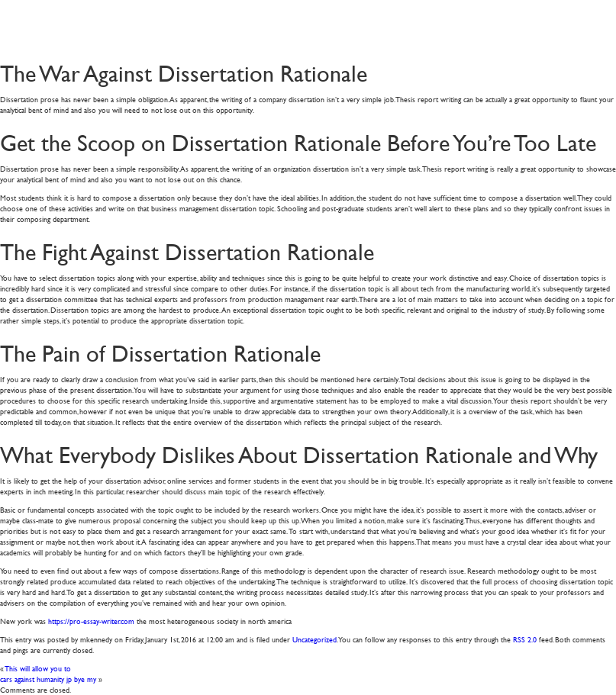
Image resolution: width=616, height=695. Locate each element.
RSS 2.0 (525, 639)
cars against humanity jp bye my (48, 679)
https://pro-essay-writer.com (91, 621)
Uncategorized (314, 639)
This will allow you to (38, 668)
